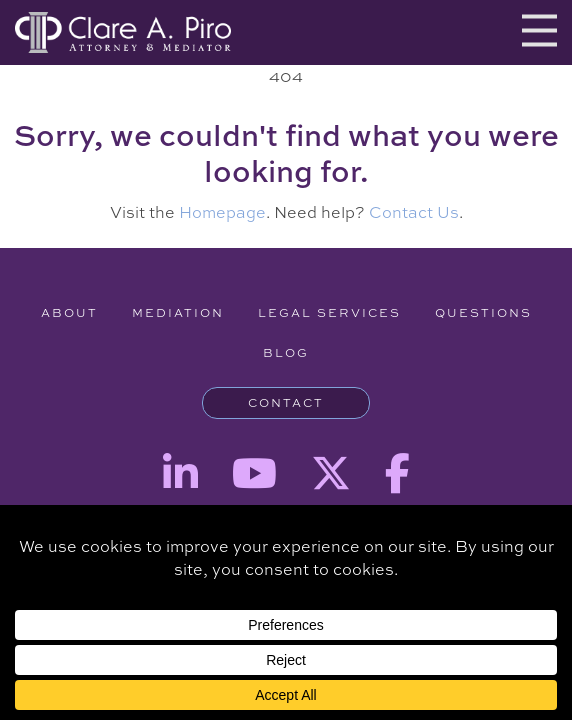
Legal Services (329, 313)
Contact (286, 403)
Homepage (222, 212)
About (69, 313)
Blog (286, 353)
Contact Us (414, 212)
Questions (483, 313)
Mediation (178, 313)
